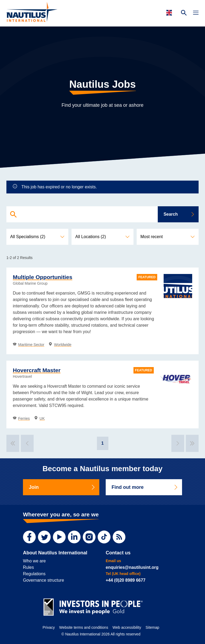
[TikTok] (104, 537)
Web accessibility (127, 627)
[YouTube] (59, 537)
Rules (28, 567)
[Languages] (170, 13)
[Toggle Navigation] (196, 13)
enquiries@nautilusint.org (132, 567)
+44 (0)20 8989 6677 (126, 580)
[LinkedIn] (74, 537)
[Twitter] (44, 537)
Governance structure (44, 580)
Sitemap (152, 627)
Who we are (34, 561)
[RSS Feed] (119, 537)
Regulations (34, 574)
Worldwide (60, 345)
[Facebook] (29, 537)
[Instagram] (89, 537)
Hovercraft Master (37, 370)
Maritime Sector (29, 345)
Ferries (21, 418)
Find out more (145, 487)
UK (39, 418)
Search (179, 214)
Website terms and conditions (84, 627)
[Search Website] (184, 13)
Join (62, 487)
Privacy (49, 627)
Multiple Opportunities (43, 277)
